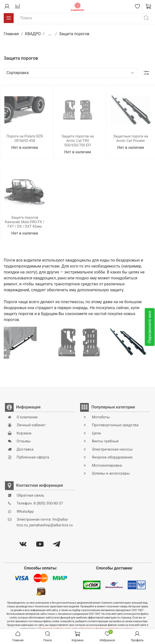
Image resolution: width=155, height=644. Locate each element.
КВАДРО (33, 34)
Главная (11, 34)
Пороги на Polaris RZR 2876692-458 (25, 139)
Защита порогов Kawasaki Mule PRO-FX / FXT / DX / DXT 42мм (25, 222)
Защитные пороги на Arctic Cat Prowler (131, 139)
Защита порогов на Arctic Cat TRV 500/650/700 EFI (78, 141)
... (50, 34)
